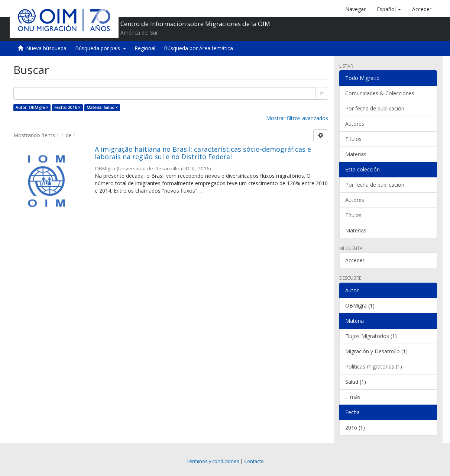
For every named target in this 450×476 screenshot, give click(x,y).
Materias (356, 154)
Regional (145, 48)
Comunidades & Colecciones (380, 93)
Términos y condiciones (213, 461)
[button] (389, 9)
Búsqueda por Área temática (198, 48)
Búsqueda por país (101, 48)
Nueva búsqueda (46, 48)
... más (353, 397)
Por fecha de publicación (375, 108)
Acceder (355, 260)
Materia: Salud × (102, 107)
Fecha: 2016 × (67, 107)
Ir (322, 93)
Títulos (353, 139)
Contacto (254, 461)
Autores (355, 124)
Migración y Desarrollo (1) (376, 351)
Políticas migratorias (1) (374, 366)
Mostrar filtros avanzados (297, 118)
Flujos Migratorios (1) (371, 336)
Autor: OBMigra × (32, 107)
